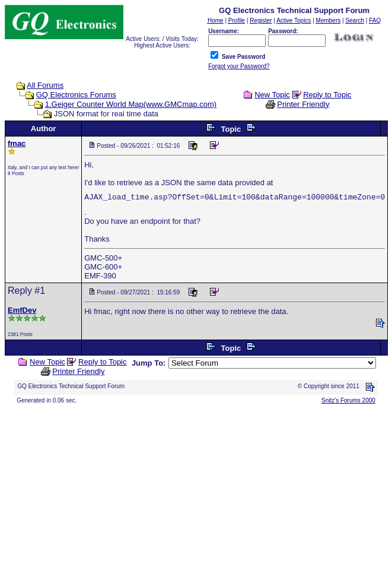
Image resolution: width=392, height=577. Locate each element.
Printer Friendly (303, 104)
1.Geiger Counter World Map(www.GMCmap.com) (131, 104)
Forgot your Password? (239, 66)
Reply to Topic (327, 95)
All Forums (45, 85)
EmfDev (22, 310)
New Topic (272, 95)
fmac (17, 143)
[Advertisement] (196, 489)
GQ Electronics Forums (76, 95)
